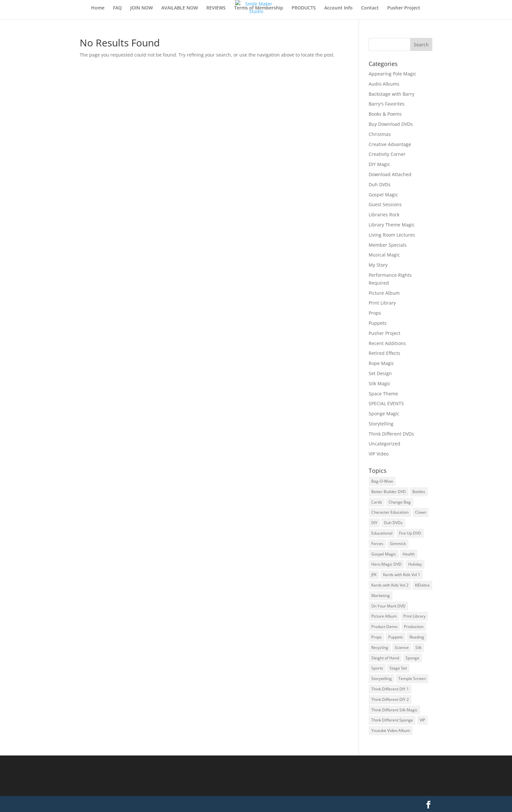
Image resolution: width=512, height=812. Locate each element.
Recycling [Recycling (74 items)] (380, 647)
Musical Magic (384, 255)
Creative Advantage (390, 144)
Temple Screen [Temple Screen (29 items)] (412, 679)
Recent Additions (387, 343)
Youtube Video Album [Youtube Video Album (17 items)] (391, 730)
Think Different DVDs (391, 434)
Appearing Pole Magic (392, 74)
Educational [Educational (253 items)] (382, 533)
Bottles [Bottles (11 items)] (419, 492)
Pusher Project (404, 8)
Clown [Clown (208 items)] (421, 512)
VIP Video (379, 454)
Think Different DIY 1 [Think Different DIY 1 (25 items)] (390, 689)
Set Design (380, 373)
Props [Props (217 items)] (376, 637)
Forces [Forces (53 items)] (377, 544)
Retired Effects (384, 353)
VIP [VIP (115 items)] (422, 720)
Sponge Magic (384, 414)
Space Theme (383, 394)
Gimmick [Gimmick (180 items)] (398, 544)
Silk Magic (380, 383)
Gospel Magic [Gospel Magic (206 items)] (384, 554)
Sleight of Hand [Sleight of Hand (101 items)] (385, 658)
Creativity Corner (387, 154)
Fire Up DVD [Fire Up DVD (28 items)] (410, 533)
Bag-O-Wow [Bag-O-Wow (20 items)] (382, 481)
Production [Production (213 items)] (414, 627)
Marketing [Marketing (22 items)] (381, 596)
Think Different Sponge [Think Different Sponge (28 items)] (392, 720)
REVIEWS (216, 8)
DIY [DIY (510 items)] (374, 523)
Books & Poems (385, 114)
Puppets (378, 323)
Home (98, 8)
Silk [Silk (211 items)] (418, 647)
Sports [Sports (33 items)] (377, 668)
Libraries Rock (384, 215)
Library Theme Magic (392, 225)
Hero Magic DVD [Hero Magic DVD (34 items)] (386, 564)
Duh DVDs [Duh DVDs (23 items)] (393, 523)
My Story (378, 265)
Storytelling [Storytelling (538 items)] (382, 679)
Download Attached (390, 174)
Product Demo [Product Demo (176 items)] (384, 627)
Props (375, 313)
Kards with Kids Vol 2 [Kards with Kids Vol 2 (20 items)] (390, 585)
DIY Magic (379, 164)
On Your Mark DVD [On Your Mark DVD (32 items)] (388, 606)
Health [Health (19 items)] (409, 554)
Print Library (382, 303)
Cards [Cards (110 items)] (377, 502)
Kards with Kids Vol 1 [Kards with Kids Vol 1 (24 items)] (402, 575)
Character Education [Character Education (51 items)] (390, 512)
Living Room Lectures (392, 235)
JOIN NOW (142, 8)
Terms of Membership (259, 8)
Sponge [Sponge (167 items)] (412, 658)
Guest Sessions (385, 204)
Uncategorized (384, 444)
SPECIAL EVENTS (386, 403)
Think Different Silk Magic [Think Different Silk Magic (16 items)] (394, 710)
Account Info (338, 8)
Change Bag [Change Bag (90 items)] (400, 502)
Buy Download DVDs (391, 124)
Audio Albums (384, 84)
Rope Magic (381, 363)
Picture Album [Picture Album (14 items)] (384, 616)
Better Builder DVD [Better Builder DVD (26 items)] (389, 492)
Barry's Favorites (387, 104)
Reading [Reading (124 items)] (417, 637)
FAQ (117, 8)
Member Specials (388, 245)
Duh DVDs (380, 184)
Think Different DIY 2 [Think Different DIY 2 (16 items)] (390, 699)
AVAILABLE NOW (180, 8)
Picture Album (384, 293)
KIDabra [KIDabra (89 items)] (422, 585)
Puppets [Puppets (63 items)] (396, 637)
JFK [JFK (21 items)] (374, 575)
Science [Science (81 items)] (402, 647)
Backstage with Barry (392, 94)
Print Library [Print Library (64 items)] (414, 616)
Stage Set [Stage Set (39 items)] (398, 668)
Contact (370, 8)
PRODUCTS (304, 8)
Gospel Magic (383, 195)
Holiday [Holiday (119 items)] (415, 564)
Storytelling (381, 424)
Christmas (380, 134)
